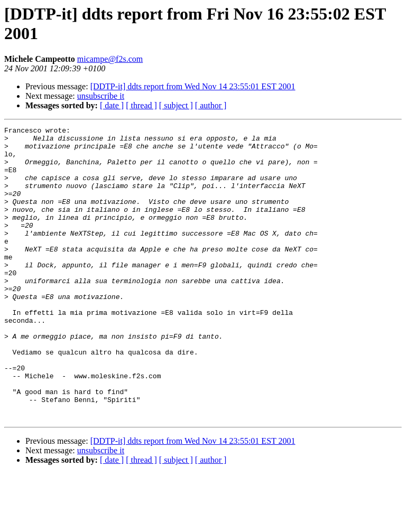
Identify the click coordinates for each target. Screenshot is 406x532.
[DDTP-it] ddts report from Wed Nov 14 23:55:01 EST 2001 (193, 86)
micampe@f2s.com (110, 59)
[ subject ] (176, 105)
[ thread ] (141, 105)
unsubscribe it (101, 96)
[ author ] (211, 105)
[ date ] (112, 105)
